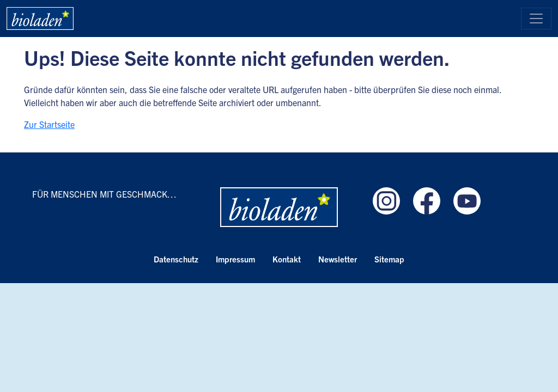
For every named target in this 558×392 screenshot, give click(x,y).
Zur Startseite (49, 124)
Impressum (235, 259)
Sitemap (389, 259)
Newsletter (338, 259)
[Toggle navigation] (536, 19)
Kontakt (287, 259)
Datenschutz (176, 259)
